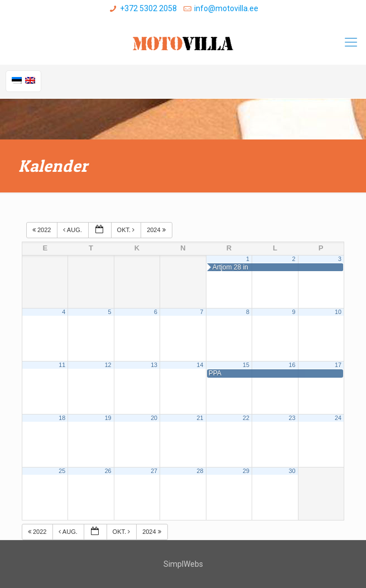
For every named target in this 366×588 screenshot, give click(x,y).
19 (108, 418)
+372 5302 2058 (148, 8)
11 (62, 365)
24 (338, 418)
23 (292, 418)
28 (200, 471)
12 (108, 365)
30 (292, 471)
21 (200, 418)
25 (62, 471)
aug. (73, 230)
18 (62, 418)
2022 (43, 230)
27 (154, 471)
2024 (157, 230)
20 (154, 418)
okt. (127, 230)
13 (154, 365)
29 (246, 471)
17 (338, 365)
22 (246, 418)
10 (338, 312)
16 (292, 365)
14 (200, 365)
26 (108, 471)
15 (246, 365)
